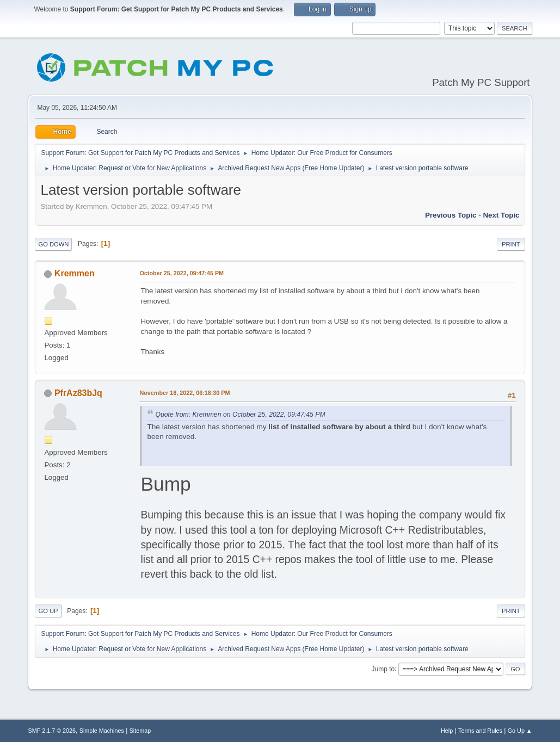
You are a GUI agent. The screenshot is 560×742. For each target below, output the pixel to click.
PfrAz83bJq (78, 393)
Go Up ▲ (520, 731)
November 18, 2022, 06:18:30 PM (184, 393)
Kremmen (75, 273)
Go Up (48, 611)
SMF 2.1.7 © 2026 (52, 731)
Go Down (53, 244)
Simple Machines (102, 731)
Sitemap (140, 731)
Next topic (501, 215)
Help (447, 731)
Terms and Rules (480, 731)
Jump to (383, 669)
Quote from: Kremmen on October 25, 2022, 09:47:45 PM (240, 415)
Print (511, 244)
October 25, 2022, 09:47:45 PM (181, 273)
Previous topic (451, 215)
